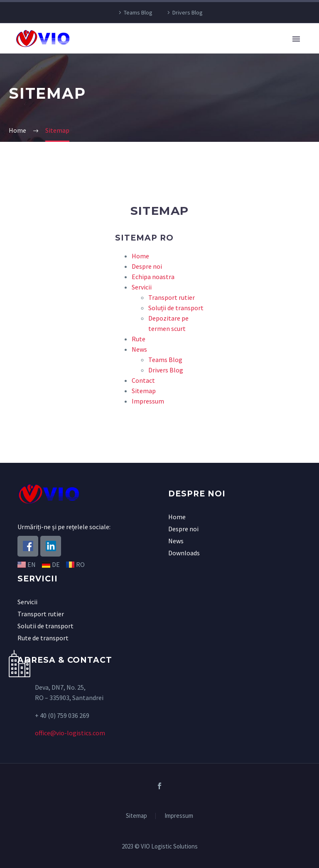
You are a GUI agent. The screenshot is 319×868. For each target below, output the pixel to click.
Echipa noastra (153, 277)
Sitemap (144, 391)
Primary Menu (296, 39)
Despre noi (147, 266)
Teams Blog (138, 12)
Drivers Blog (188, 12)
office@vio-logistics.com (70, 733)
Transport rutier (172, 297)
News (139, 349)
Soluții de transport (176, 308)
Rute (139, 339)
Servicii (142, 287)
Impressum (148, 401)
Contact (143, 380)
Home (140, 256)
